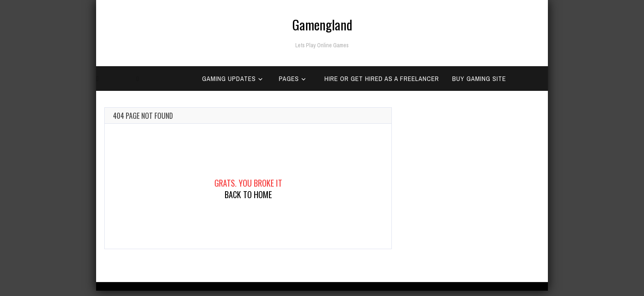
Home (109, 103)
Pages (289, 79)
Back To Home (248, 194)
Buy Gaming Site (479, 79)
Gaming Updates (229, 79)
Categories (160, 103)
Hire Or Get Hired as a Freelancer (382, 79)
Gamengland (322, 24)
